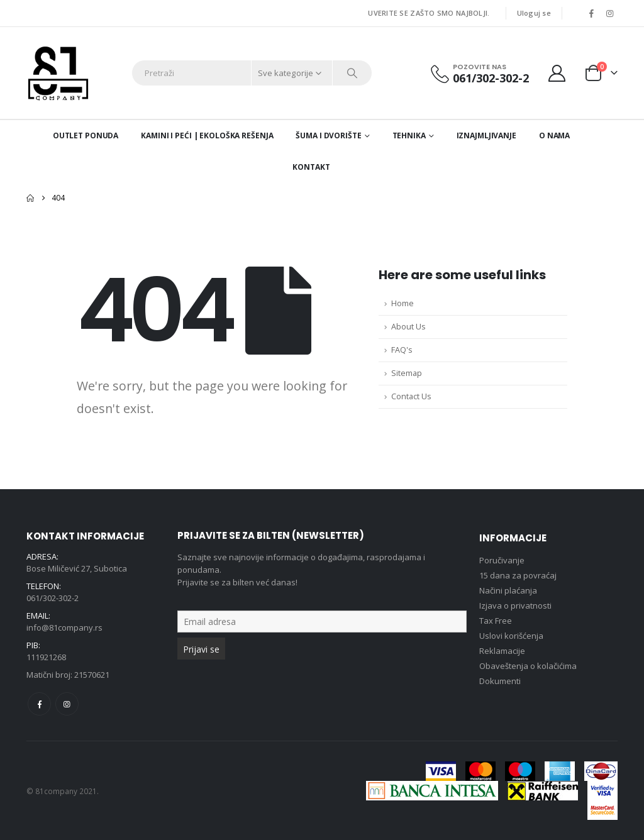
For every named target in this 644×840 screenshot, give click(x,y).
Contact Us (411, 396)
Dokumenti (500, 681)
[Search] (352, 73)
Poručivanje (502, 560)
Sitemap (407, 373)
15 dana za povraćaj (518, 575)
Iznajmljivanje (486, 135)
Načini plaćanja (508, 590)
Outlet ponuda (86, 135)
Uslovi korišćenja (511, 636)
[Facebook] (591, 13)
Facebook (39, 704)
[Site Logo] (58, 73)
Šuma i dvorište (328, 135)
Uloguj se (534, 13)
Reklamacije (502, 651)
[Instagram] (609, 13)
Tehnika (409, 135)
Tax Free (496, 621)
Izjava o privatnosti (515, 605)
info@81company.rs (64, 627)
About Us (408, 327)
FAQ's (402, 350)
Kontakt (311, 167)
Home (402, 303)
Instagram (67, 704)
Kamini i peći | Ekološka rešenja (207, 135)
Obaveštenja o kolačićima (528, 666)
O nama (554, 135)
